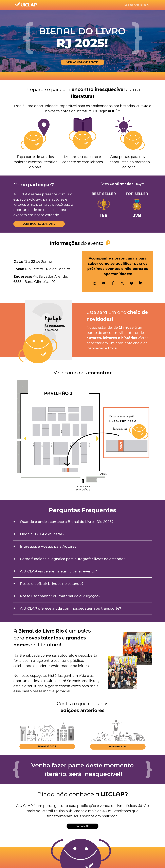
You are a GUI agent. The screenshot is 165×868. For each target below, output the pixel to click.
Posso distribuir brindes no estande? (52, 584)
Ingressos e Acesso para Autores (48, 546)
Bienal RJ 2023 (118, 747)
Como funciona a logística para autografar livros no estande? (73, 559)
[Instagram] (95, 283)
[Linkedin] (141, 283)
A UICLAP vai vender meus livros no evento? (58, 571)
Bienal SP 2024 (47, 746)
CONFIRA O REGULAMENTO (39, 224)
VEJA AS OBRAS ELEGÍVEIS (83, 62)
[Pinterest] (131, 283)
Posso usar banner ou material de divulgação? (60, 596)
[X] (122, 283)
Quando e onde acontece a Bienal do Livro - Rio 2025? (67, 522)
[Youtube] (104, 283)
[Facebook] (113, 283)
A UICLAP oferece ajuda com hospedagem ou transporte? (71, 608)
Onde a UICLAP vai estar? (42, 534)
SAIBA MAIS (83, 826)
